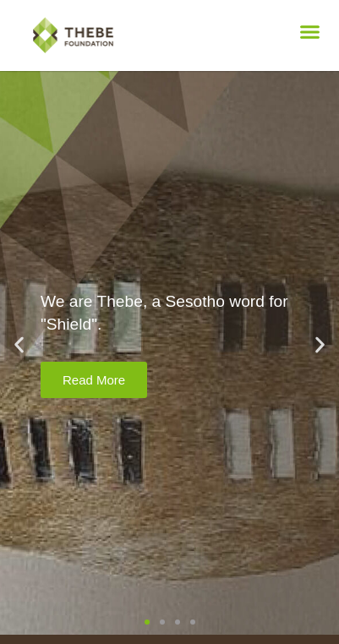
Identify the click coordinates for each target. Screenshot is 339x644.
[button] (309, 32)
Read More (94, 380)
